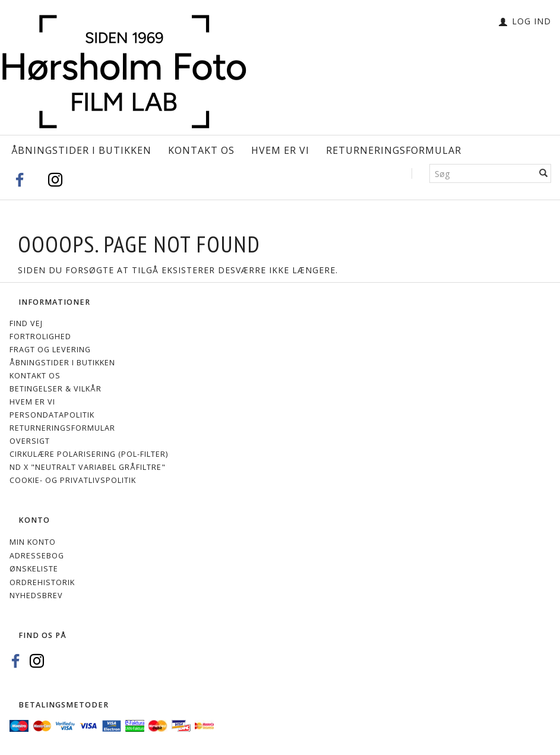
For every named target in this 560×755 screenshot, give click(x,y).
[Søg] (544, 173)
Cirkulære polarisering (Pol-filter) (89, 454)
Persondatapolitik (52, 415)
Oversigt (30, 441)
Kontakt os (201, 150)
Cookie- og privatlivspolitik (73, 480)
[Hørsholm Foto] (124, 70)
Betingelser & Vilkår (56, 389)
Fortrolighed (40, 337)
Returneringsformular (394, 150)
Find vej (26, 323)
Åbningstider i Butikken (81, 150)
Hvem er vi (280, 150)
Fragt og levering (50, 350)
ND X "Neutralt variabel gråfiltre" (88, 467)
